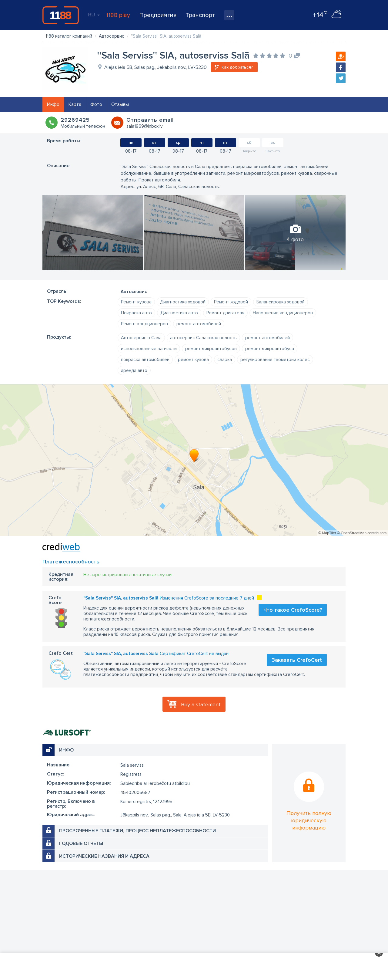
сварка (225, 360)
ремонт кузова (193, 360)
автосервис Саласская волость (203, 338)
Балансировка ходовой (281, 302)
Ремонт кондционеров (144, 324)
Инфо (53, 104)
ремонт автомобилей (199, 324)
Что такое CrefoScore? (293, 610)
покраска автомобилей (145, 360)
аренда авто (134, 370)
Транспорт (200, 15)
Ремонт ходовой (231, 302)
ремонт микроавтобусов (211, 349)
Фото (96, 104)
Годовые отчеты (81, 843)
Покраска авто (136, 313)
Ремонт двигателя (225, 313)
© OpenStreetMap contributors (362, 533)
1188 (61, 15)
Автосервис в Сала (141, 338)
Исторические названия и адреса (104, 856)
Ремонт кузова (136, 302)
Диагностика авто (179, 313)
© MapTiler (327, 533)
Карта (75, 104)
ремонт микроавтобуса (270, 349)
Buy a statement (201, 705)
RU (94, 15)
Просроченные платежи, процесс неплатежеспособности (137, 831)
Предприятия (158, 15)
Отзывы (120, 104)
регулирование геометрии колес (275, 360)
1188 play (118, 15)
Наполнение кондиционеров (283, 313)
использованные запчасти (149, 349)
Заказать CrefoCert (297, 660)
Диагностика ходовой (183, 302)
